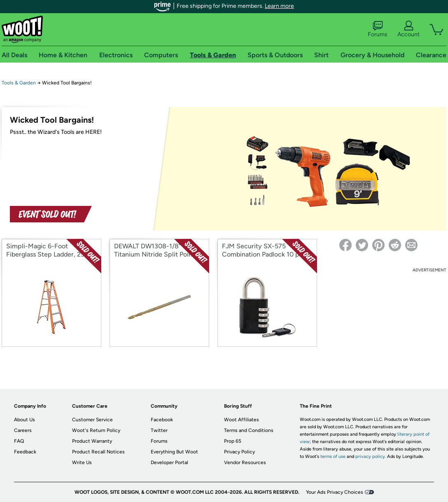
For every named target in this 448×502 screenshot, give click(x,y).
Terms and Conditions (249, 430)
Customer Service (92, 420)
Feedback (25, 452)
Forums (378, 29)
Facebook (162, 420)
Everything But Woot (174, 452)
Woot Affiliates (241, 420)
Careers (23, 430)
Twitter (159, 430)
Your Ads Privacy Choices (335, 492)
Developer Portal (169, 462)
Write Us (82, 462)
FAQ (19, 441)
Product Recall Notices (98, 452)
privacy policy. (371, 456)
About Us (24, 420)
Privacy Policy (239, 452)
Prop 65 (233, 441)
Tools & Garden (19, 83)
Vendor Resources (245, 462)
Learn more (279, 6)
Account (408, 29)
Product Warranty (92, 441)
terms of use (333, 456)
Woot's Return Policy (96, 430)
